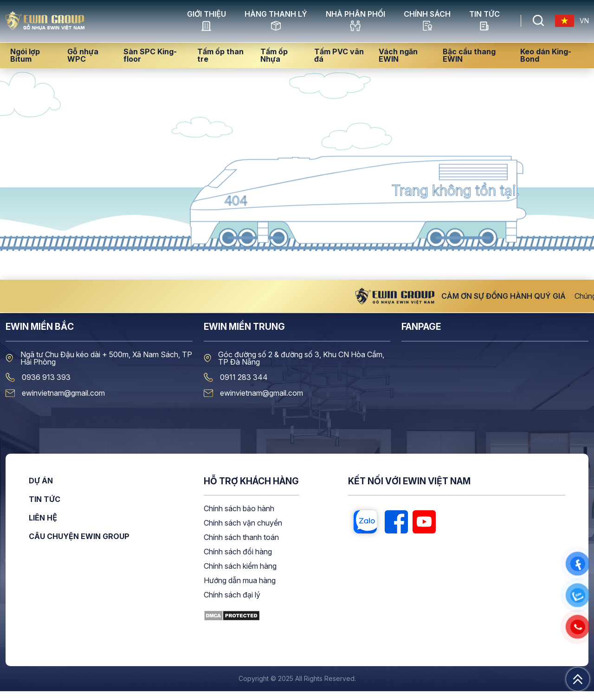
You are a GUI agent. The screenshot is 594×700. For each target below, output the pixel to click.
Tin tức (484, 26)
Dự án (41, 490)
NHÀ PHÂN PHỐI (355, 26)
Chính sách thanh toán (241, 546)
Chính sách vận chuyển (243, 532)
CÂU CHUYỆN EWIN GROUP (79, 545)
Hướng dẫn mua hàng (240, 590)
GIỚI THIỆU (207, 26)
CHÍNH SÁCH (427, 26)
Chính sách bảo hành (239, 518)
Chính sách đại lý (232, 604)
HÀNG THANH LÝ (276, 26)
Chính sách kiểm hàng (240, 575)
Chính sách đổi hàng (238, 561)
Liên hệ (43, 527)
